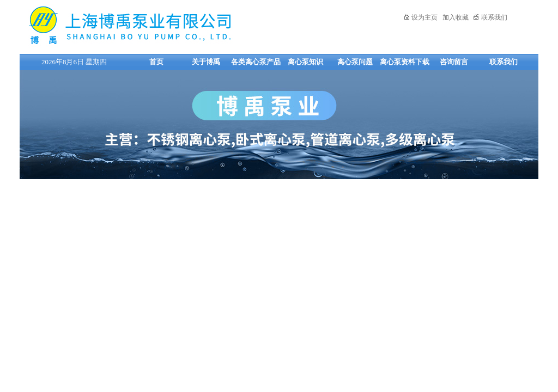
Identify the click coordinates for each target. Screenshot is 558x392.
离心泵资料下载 (405, 62)
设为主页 (420, 17)
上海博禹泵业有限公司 (164, 25)
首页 (156, 62)
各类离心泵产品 (256, 62)
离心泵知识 (305, 62)
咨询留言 (454, 62)
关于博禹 (206, 62)
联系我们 (490, 17)
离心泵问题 (355, 62)
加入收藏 (456, 17)
